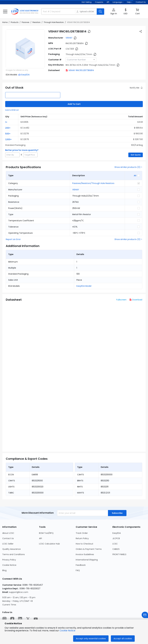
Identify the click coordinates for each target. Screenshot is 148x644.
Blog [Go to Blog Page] (4, 570)
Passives (26, 22)
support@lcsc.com (19, 592)
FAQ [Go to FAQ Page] (78, 570)
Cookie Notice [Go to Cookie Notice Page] (9, 565)
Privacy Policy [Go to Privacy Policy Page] (9, 560)
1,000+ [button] (8, 139)
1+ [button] (6, 122)
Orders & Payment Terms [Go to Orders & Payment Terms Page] (89, 549)
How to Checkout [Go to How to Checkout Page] (84, 544)
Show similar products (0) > (128, 167)
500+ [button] (8, 134)
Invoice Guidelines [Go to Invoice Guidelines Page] (85, 554)
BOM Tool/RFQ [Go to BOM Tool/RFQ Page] (46, 533)
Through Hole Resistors (54, 22)
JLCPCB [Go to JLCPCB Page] (116, 538)
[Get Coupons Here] (99, 2)
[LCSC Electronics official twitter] (28, 619)
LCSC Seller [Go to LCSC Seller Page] (8, 544)
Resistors (36, 22)
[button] (5, 12)
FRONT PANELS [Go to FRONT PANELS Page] (119, 554)
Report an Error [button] (13, 239)
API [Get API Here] (108, 2)
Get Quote (136, 155)
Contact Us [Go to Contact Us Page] (8, 538)
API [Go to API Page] (40, 538)
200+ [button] (8, 128)
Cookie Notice (67, 631)
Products (15, 22)
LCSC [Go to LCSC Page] (115, 544)
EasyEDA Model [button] (84, 286)
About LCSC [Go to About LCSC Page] (8, 533)
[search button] (100, 12)
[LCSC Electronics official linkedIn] (20, 619)
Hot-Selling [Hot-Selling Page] (87, 2)
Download (136, 300)
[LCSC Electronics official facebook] (12, 619)
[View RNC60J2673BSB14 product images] (25, 49)
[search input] (57, 12)
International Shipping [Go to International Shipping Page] (87, 560)
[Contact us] (145, 615)
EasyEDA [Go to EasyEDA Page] (117, 533)
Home (5, 22)
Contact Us (141, 2)
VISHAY (69, 38)
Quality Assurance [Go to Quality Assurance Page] (11, 549)
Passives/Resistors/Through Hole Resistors (93, 183)
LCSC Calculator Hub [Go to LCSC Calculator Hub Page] (49, 544)
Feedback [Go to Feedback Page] (81, 565)
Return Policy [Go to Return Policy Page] (82, 538)
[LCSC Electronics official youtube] (36, 619)
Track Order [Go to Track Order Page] (82, 533)
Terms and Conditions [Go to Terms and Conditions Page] (14, 554)
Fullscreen (121, 300)
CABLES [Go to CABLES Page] (116, 549)
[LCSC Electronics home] (25, 12)
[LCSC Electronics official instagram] (4, 619)
